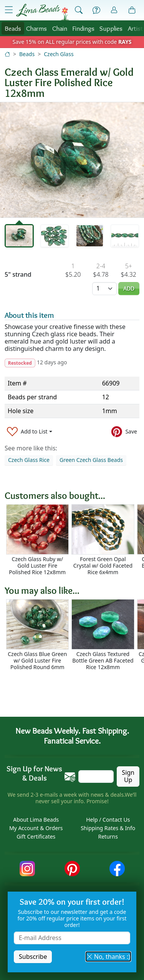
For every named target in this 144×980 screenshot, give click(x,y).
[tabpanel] (72, 160)
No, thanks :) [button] (108, 957)
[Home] (7, 54)
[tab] (19, 236)
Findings (83, 28)
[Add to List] (30, 431)
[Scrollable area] (74, 540)
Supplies (111, 28)
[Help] (96, 10)
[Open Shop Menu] (9, 10)
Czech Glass (59, 54)
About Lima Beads (36, 820)
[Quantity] (104, 288)
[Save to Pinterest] (124, 431)
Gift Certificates (36, 836)
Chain (60, 28)
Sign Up (128, 776)
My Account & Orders (36, 828)
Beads (13, 28)
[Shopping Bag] (132, 10)
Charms (36, 28)
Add (129, 288)
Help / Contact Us (108, 820)
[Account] (114, 10)
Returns (108, 836)
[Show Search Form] (79, 10)
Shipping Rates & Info (108, 828)
